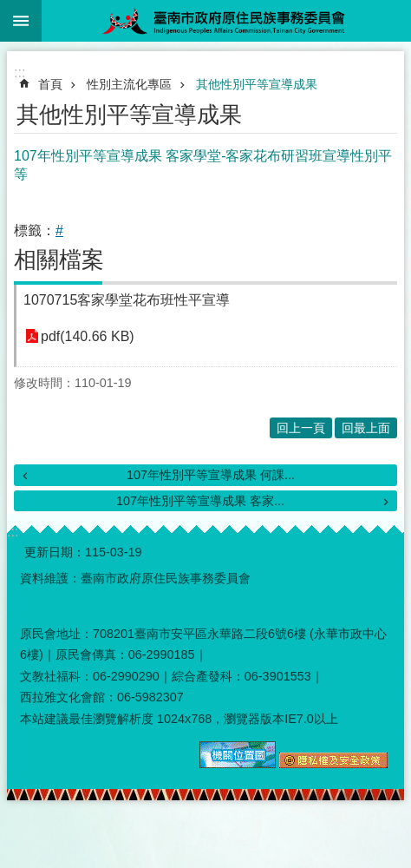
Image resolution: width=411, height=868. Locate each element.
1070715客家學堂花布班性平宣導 (127, 300)
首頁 (50, 84)
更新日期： (55, 552)
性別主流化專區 (129, 84)
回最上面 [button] (366, 428)
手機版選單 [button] (21, 21)
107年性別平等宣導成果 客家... (200, 501)
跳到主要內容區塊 (9, 9)
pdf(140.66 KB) (88, 336)
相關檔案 (59, 260)
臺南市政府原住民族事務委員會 (226, 21)
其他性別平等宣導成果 (257, 84)
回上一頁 (301, 428)
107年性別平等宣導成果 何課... (211, 475)
